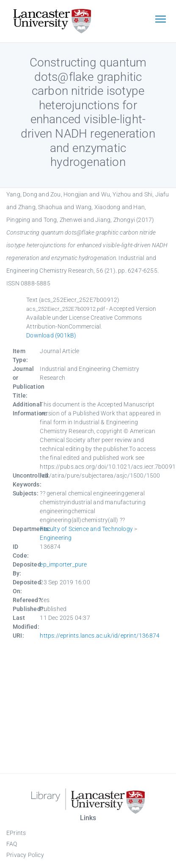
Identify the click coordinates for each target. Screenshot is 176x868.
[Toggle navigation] (160, 20)
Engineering (56, 538)
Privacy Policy (25, 855)
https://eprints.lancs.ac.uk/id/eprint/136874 (100, 636)
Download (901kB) (51, 335)
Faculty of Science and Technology (86, 529)
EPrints (16, 833)
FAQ (12, 844)
